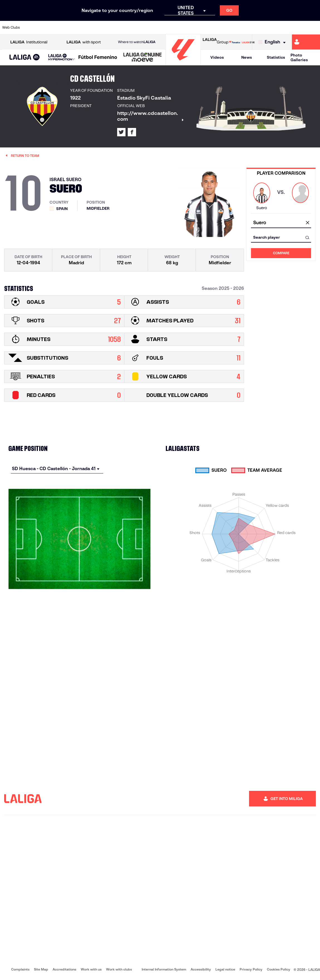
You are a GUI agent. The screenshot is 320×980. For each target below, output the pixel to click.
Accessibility (201, 969)
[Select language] (273, 42)
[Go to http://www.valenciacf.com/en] (299, 28)
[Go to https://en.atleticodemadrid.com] (45, 28)
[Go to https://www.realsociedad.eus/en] (269, 28)
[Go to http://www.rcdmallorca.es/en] (209, 28)
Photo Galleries (299, 57)
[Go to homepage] (183, 63)
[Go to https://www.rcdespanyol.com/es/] (195, 28)
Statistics (276, 57)
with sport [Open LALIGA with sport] (84, 42)
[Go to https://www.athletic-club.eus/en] (31, 28)
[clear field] (307, 223)
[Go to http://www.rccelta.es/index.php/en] (179, 28)
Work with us (91, 969)
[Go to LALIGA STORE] (242, 42)
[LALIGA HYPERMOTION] (61, 57)
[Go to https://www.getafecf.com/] (120, 28)
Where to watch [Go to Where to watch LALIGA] (137, 42)
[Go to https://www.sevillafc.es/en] (284, 28)
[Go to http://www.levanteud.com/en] (150, 28)
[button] (25, 57)
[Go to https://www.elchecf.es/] (90, 28)
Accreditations (64, 969)
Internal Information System (164, 969)
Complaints (20, 969)
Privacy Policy (251, 969)
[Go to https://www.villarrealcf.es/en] (314, 28)
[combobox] (281, 223)
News (247, 57)
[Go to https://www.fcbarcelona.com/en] (105, 28)
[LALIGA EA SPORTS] (25, 58)
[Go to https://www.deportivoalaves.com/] (75, 28)
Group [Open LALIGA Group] (216, 42)
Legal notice (225, 969)
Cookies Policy (279, 969)
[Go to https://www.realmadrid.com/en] (239, 28)
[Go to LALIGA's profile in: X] (121, 132)
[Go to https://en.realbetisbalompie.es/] (224, 28)
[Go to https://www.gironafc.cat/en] (135, 28)
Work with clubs (119, 969)
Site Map (41, 969)
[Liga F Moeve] (98, 58)
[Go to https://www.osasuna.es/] (60, 28)
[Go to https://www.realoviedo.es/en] (254, 28)
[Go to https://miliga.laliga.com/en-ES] (306, 42)
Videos (217, 57)
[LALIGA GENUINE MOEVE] (143, 58)
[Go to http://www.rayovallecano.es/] (164, 28)
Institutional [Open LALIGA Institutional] (29, 42)
